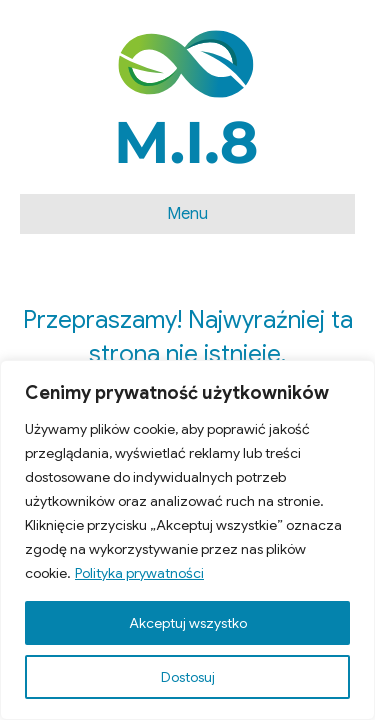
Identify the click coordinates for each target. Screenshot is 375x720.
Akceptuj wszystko (188, 623)
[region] (187, 540)
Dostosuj (188, 677)
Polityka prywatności (139, 573)
